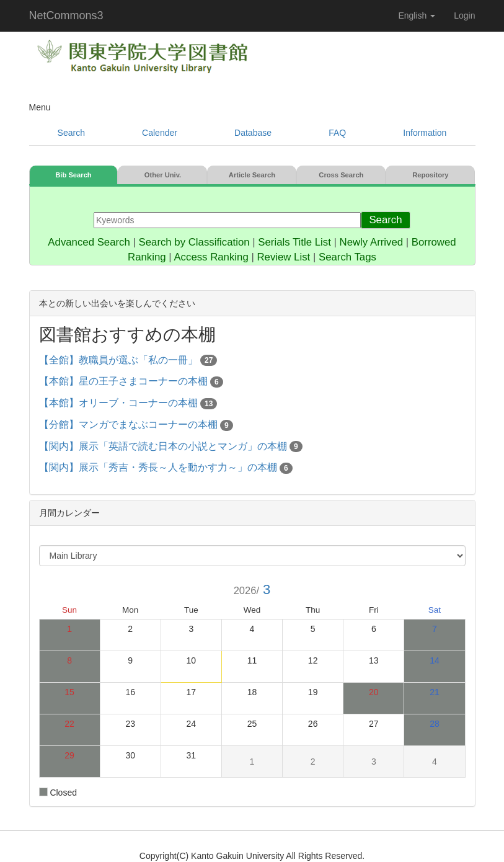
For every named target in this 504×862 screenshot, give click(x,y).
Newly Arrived (372, 242)
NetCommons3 (66, 16)
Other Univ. (163, 175)
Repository (430, 175)
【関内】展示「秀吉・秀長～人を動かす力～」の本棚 (158, 467)
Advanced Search (89, 242)
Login (464, 16)
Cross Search (341, 175)
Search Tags (347, 257)
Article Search (252, 175)
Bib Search (73, 175)
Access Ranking (211, 257)
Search (385, 220)
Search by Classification (194, 242)
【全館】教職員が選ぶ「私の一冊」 (118, 360)
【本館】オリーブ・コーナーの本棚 (118, 403)
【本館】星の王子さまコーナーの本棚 (123, 381)
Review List (283, 257)
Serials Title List (294, 242)
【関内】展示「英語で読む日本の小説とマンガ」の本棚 (163, 446)
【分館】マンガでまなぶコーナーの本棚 (128, 424)
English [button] (417, 16)
